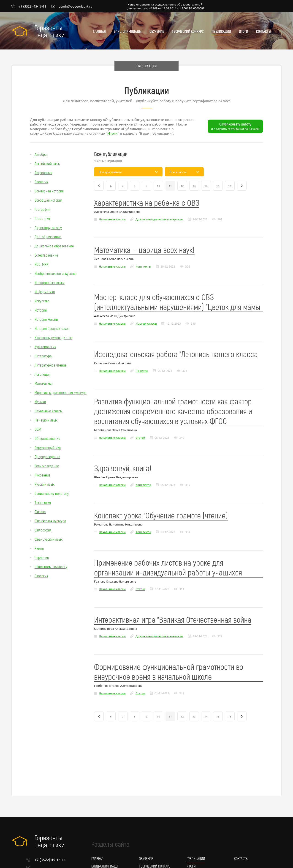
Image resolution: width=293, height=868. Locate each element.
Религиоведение (47, 466)
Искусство (42, 301)
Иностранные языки (50, 282)
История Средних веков (52, 328)
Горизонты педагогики (49, 31)
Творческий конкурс (188, 31)
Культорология (45, 347)
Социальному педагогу (52, 493)
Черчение (42, 557)
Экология (41, 576)
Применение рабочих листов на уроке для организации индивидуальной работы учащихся (168, 567)
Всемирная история (49, 191)
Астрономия (43, 173)
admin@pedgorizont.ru (72, 6)
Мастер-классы (146, 323)
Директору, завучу (48, 227)
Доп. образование (48, 237)
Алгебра (41, 154)
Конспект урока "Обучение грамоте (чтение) (161, 515)
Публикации (221, 31)
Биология (41, 182)
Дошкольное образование (54, 246)
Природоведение (47, 457)
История (41, 310)
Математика (44, 383)
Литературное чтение (51, 365)
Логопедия (42, 374)
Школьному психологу (51, 567)
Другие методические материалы (159, 219)
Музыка (40, 402)
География (42, 209)
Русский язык (45, 484)
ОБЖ (38, 429)
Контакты (264, 31)
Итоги (244, 31)
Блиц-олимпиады (128, 31)
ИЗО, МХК (41, 264)
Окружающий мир (48, 447)
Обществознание (47, 438)
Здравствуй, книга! (123, 468)
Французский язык (49, 539)
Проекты (142, 371)
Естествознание (46, 255)
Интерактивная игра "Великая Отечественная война (173, 619)
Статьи (140, 437)
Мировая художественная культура (61, 392)
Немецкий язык (46, 420)
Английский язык (47, 163)
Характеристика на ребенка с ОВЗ (147, 202)
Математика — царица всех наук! (144, 250)
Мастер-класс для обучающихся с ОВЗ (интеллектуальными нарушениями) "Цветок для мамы (177, 302)
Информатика (45, 292)
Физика (40, 512)
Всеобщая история (49, 200)
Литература (43, 356)
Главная (99, 31)
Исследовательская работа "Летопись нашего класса (176, 354)
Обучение (157, 31)
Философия (43, 530)
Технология (43, 502)
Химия (39, 548)
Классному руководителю (53, 337)
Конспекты (143, 266)
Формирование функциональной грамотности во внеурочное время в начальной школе (169, 671)
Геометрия (42, 218)
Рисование (43, 475)
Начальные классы (49, 411)
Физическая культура (50, 521)
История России (46, 319)
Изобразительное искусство (56, 273)
